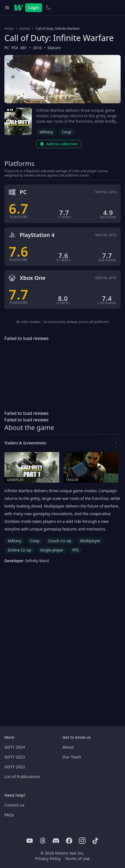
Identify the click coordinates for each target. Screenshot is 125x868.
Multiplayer (90, 541)
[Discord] (56, 841)
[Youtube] (30, 841)
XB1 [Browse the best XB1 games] (24, 48)
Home (9, 29)
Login (34, 8)
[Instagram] (82, 841)
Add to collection (59, 144)
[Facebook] (69, 841)
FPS (75, 550)
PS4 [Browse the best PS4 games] (15, 48)
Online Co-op (19, 550)
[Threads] (43, 841)
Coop (66, 132)
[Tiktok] (95, 841)
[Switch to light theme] (48, 8)
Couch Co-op (60, 541)
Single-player (52, 550)
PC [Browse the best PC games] (7, 48)
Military (46, 132)
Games (25, 29)
